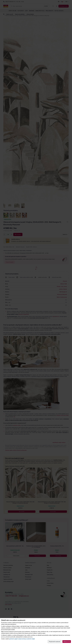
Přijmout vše (67, 642)
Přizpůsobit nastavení (55, 642)
